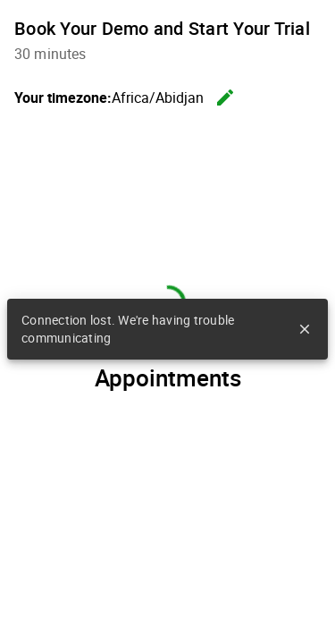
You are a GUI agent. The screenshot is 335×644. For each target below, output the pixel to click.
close (305, 329)
